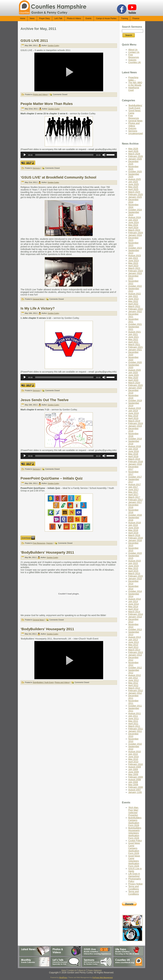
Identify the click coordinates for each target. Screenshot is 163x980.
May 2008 (133, 785)
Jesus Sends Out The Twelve (45, 400)
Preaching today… (133, 79)
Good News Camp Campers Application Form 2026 (134, 848)
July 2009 (133, 769)
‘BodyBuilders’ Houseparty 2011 (47, 552)
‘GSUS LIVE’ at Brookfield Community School (58, 177)
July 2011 (133, 716)
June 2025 (133, 184)
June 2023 (133, 261)
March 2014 (134, 612)
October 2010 (135, 744)
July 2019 (133, 411)
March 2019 (134, 421)
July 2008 (133, 782)
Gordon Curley (53, 45)
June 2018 (133, 451)
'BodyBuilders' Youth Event (43, 682)
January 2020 (135, 388)
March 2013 (134, 650)
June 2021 (133, 337)
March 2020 (134, 383)
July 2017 (133, 487)
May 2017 (133, 492)
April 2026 (133, 151)
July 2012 (133, 678)
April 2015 (133, 571)
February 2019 (136, 423)
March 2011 (134, 726)
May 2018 (133, 454)
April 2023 (133, 266)
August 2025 (135, 179)
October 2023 (135, 248)
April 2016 (133, 533)
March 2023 (134, 268)
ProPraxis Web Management (103, 978)
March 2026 (134, 154)
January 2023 (135, 273)
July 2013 (133, 640)
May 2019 (133, 416)
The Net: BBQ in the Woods (135, 84)
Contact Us (134, 52)
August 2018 (135, 446)
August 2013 (135, 637)
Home (64, 970)
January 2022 (135, 311)
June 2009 (133, 772)
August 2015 (135, 561)
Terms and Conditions (134, 888)
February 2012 (136, 690)
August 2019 (135, 408)
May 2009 (133, 774)
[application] (69, 155)
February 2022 (136, 309)
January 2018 (135, 464)
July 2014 (133, 601)
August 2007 (135, 790)
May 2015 (133, 568)
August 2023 (135, 255)
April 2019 (133, 418)
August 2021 (135, 332)
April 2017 (133, 495)
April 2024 (133, 228)
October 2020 (135, 362)
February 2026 (136, 156)
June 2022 (133, 299)
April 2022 (133, 304)
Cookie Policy (135, 841)
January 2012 (135, 693)
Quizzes (49, 543)
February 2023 (136, 271)
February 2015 (136, 576)
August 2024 (135, 217)
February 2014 (136, 614)
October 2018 (135, 439)
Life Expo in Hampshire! (134, 875)
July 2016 (133, 525)
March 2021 (134, 345)
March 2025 (134, 192)
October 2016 (135, 515)
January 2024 (135, 235)
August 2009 (135, 767)
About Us (133, 50)
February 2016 (136, 538)
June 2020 (133, 375)
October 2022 (135, 286)
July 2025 (133, 182)
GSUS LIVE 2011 (34, 41)
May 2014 (133, 607)
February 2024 (136, 233)
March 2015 (134, 573)
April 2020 (133, 380)
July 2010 (133, 754)
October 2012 (135, 668)
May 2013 (133, 645)
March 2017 (134, 497)
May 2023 (133, 263)
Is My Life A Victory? (38, 308)
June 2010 (133, 757)
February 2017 (136, 500)
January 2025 (135, 197)
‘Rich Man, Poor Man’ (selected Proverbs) (134, 811)
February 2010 (136, 764)
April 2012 (133, 685)
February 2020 (136, 385)
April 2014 (133, 609)
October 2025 (135, 172)
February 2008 (136, 787)
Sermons (36, 168)
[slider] (64, 155)
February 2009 (136, 777)
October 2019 (135, 400)
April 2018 (133, 456)
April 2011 (133, 724)
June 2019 (133, 413)
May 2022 (133, 301)
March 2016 (134, 535)
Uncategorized (135, 133)
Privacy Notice (135, 884)
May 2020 (133, 378)
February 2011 (136, 729)
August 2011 (135, 713)
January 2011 (135, 731)
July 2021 (133, 334)
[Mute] (104, 155)
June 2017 (133, 490)
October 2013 (135, 629)
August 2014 (135, 599)
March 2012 (134, 688)
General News (38, 299)
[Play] (25, 155)
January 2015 (135, 579)
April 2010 (133, 762)
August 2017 (135, 484)
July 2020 (133, 373)
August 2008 (135, 780)
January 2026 (135, 159)
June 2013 (133, 642)
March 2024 (134, 230)
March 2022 (134, 306)
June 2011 (133, 718)
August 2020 (135, 370)
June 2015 (133, 566)
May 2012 (133, 683)
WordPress (63, 978)
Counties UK (135, 62)
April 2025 (133, 189)
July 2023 (133, 258)
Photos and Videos (40, 94)
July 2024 (133, 220)
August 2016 (135, 523)
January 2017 (135, 502)
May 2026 (133, 149)
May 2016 (133, 530)
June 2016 (133, 528)
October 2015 (135, 553)
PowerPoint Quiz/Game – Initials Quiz (52, 478)
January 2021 (135, 350)
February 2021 (136, 347)
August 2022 (135, 294)
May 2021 (133, 339)
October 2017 (135, 477)
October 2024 (135, 210)
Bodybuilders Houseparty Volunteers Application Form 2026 (135, 833)
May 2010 (133, 759)
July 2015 (133, 563)
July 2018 (133, 449)
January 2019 (135, 426)
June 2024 (133, 222)
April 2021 (133, 342)
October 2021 (135, 324)
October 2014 (135, 591)
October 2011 (135, 706)
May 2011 (133, 721)
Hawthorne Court (134, 89)
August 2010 (135, 752)
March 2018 (134, 459)
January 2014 (135, 617)
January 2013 (135, 655)
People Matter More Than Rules (47, 104)
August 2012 (135, 675)
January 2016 (135, 540)
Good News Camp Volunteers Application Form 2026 (134, 861)
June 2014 (133, 604)
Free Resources (39, 543)
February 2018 (136, 462)
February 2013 (136, 652)
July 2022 (133, 296)
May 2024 (133, 225)
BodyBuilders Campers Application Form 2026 (135, 821)
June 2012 (133, 680)
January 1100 (135, 792)
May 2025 (133, 187)
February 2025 (136, 194)
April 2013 (133, 647)
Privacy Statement (94, 970)
